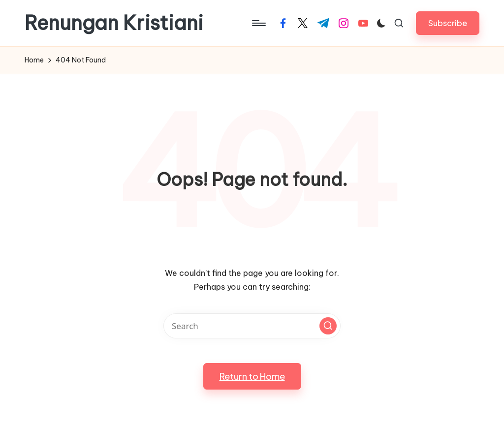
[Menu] (258, 23)
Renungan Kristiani (114, 23)
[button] (448, 23)
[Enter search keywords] (252, 326)
